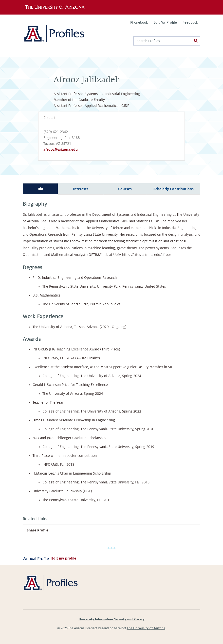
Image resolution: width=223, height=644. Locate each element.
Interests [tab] (81, 189)
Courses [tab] (125, 189)
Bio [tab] (40, 189)
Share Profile (37, 530)
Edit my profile (64, 558)
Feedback (190, 22)
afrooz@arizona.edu (61, 149)
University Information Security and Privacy (112, 619)
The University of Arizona (146, 628)
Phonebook (139, 22)
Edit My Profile (165, 22)
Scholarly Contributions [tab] (174, 189)
